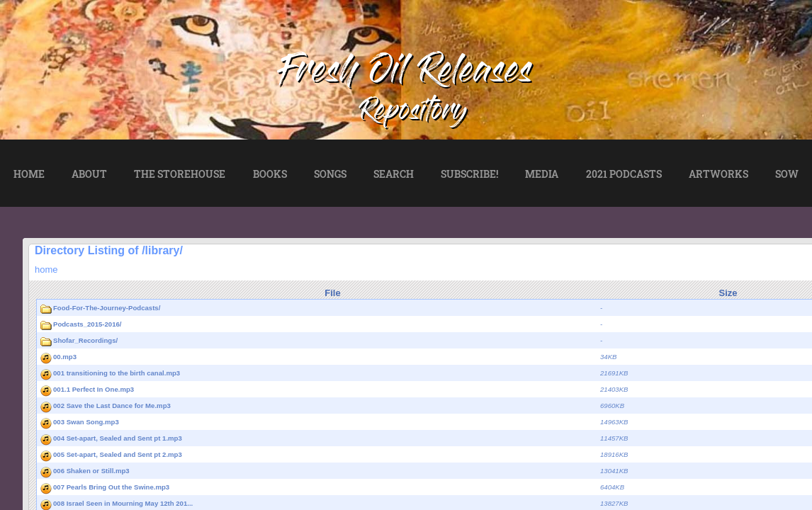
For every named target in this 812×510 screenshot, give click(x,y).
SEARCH (394, 174)
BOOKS (270, 174)
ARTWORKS (718, 174)
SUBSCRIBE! (469, 174)
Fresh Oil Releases (406, 74)
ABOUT (89, 174)
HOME (29, 174)
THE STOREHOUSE (180, 174)
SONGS (330, 174)
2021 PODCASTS (624, 174)
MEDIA (542, 174)
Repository (414, 113)
